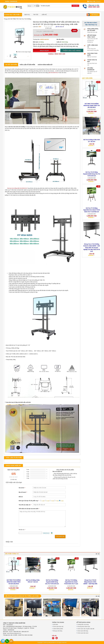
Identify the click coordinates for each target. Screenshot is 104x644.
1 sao (43, 501)
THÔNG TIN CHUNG (58, 622)
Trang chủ (7, 19)
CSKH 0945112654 (58, 629)
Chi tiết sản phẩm (11, 65)
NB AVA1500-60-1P (54, 73)
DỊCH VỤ (27, 15)
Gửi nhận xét (60, 536)
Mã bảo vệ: (22, 530)
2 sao (48, 501)
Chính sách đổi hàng (83, 631)
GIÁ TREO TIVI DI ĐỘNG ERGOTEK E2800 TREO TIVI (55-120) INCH (92, 106)
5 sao (62, 501)
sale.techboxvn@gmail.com (14, 633)
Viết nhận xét (60, 27)
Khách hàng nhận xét (45, 65)
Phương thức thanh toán (84, 627)
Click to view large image (24, 52)
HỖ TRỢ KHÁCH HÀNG (83, 622)
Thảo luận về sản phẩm (27, 65)
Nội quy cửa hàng (58, 631)
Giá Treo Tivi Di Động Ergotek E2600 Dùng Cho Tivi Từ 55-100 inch (92, 174)
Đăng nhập (92, 1)
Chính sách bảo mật (58, 627)
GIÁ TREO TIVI (15, 19)
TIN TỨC (36, 15)
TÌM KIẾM (75, 6)
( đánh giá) (48, 28)
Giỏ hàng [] (93, 15)
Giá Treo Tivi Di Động (25, 19)
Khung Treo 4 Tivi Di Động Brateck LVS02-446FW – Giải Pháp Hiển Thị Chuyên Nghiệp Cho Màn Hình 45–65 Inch (92, 248)
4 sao (57, 501)
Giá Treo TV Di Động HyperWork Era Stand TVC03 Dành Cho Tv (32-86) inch (92, 210)
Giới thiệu (55, 624)
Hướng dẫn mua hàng (83, 624)
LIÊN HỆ (44, 15)
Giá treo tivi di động (12, 188)
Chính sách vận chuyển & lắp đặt (86, 629)
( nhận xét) (14, 479)
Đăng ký (98, 1)
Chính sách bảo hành (83, 633)
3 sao (53, 501)
